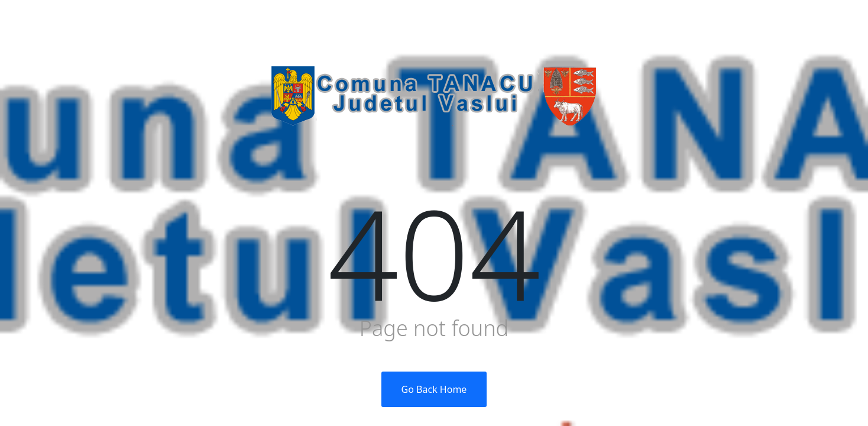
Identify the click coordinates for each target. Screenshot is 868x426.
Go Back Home (434, 389)
